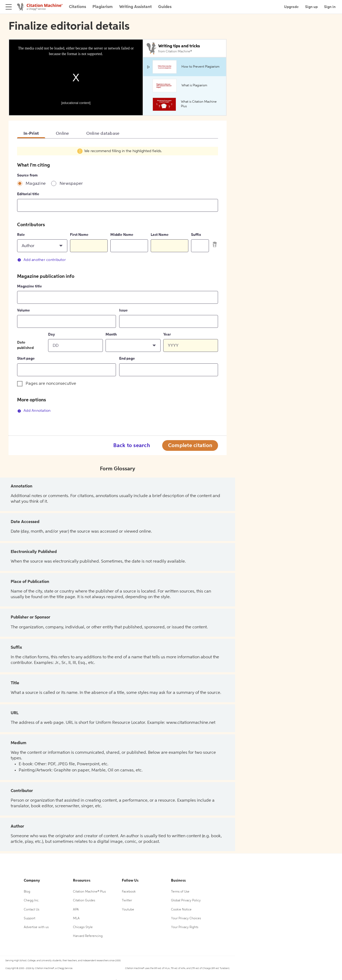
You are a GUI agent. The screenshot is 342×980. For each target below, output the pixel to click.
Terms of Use (180, 892)
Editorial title (28, 194)
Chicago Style (83, 927)
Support (30, 918)
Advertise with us (36, 927)
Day (52, 335)
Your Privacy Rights (185, 927)
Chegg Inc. (32, 901)
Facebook (129, 892)
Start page (26, 359)
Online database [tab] (103, 134)
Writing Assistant (135, 7)
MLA (76, 918)
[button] (42, 246)
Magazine (36, 184)
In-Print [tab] (31, 134)
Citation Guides (84, 901)
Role (21, 235)
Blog (27, 892)
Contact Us (32, 910)
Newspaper (71, 184)
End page (127, 359)
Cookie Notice (181, 910)
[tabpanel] (118, 283)
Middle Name (122, 235)
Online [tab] (63, 134)
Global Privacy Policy (186, 901)
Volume (24, 310)
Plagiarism (103, 7)
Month (111, 335)
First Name (79, 235)
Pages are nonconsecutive (51, 384)
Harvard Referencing (88, 936)
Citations (77, 7)
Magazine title (30, 286)
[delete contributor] (215, 244)
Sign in (330, 7)
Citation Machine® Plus (89, 892)
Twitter (127, 901)
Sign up (311, 7)
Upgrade (291, 7)
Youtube (128, 910)
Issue (123, 310)
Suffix (196, 235)
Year (167, 335)
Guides (165, 7)
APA (76, 910)
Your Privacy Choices (186, 918)
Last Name (160, 235)
